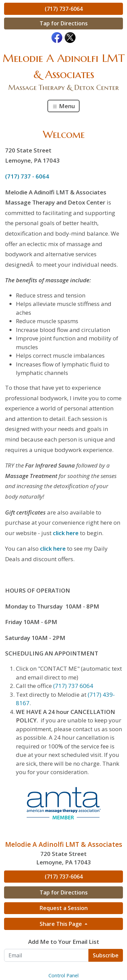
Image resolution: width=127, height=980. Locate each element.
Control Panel (63, 975)
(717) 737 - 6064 (27, 176)
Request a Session (64, 908)
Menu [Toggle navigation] (63, 106)
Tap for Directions (64, 23)
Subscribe (106, 955)
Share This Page (61, 924)
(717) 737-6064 (64, 9)
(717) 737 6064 (73, 686)
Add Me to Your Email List (64, 942)
